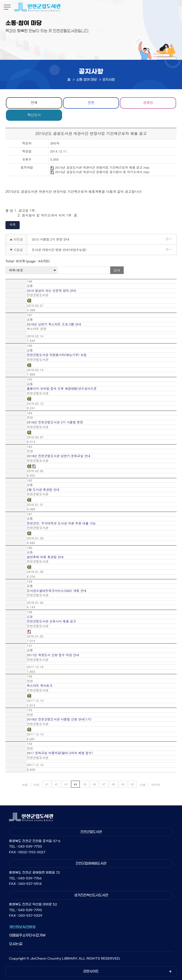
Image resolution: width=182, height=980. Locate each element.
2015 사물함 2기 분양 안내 (51, 239)
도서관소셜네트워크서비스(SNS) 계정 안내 (57, 591)
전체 (34, 102)
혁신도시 (34, 115)
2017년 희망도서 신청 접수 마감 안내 (53, 655)
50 (132, 784)
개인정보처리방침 (22, 927)
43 (66, 784)
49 (123, 784)
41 (47, 784)
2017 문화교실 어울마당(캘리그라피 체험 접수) (60, 753)
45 (85, 784)
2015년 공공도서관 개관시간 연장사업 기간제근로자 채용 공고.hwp (100, 168)
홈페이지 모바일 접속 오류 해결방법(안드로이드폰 (62, 389)
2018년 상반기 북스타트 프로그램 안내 (54, 324)
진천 (91, 102)
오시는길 (16, 944)
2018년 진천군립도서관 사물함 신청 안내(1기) (59, 719)
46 (94, 784)
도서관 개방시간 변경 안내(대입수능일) (59, 250)
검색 (117, 270)
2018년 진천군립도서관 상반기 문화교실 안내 (59, 456)
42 (56, 784)
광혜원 (148, 102)
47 (104, 784)
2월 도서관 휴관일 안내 (43, 490)
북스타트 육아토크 (40, 686)
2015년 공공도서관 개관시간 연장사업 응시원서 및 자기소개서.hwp (100, 172)
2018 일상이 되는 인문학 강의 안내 (51, 291)
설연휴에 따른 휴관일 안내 (45, 557)
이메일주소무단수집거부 (27, 935)
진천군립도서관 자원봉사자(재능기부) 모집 (57, 355)
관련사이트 (91, 971)
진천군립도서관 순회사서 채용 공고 (51, 621)
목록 (13, 225)
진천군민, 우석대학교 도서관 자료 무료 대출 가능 (61, 523)
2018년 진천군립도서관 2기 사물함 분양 (55, 422)
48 (113, 784)
